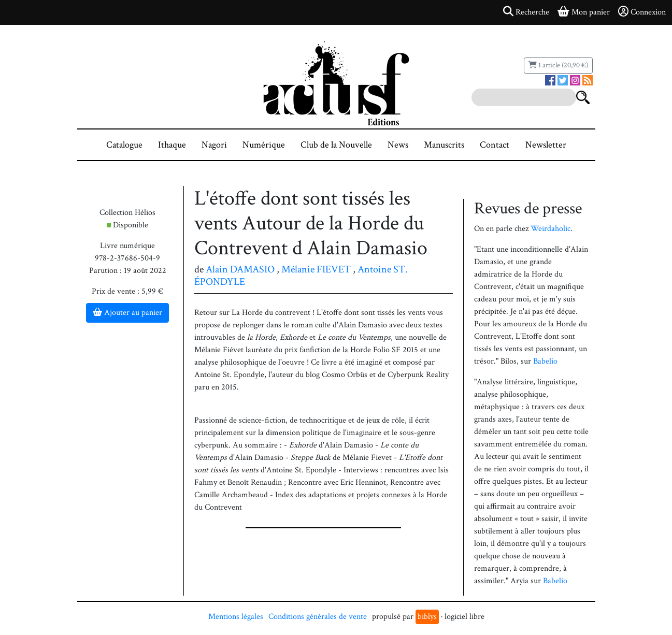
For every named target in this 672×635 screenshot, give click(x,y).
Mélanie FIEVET (316, 269)
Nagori (214, 145)
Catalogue (124, 145)
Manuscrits (444, 145)
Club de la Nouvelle (336, 145)
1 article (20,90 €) (558, 65)
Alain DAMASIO (240, 269)
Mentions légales (236, 617)
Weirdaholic (551, 229)
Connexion (642, 12)
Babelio (545, 361)
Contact (495, 145)
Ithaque (172, 145)
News (398, 145)
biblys (427, 617)
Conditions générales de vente (318, 617)
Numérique (264, 145)
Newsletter (546, 145)
